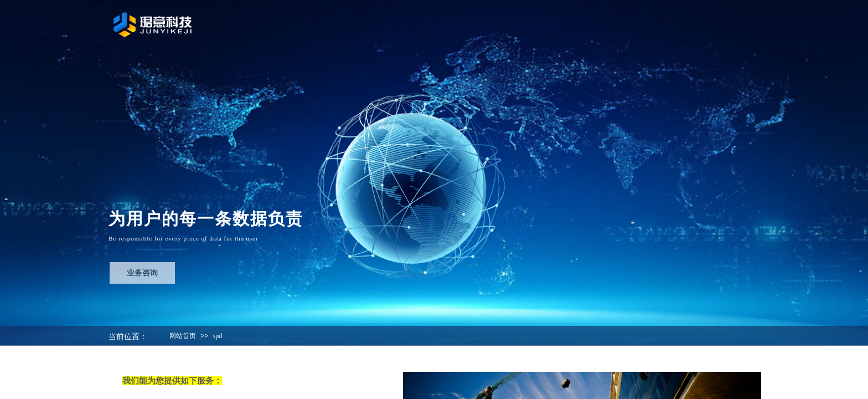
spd (218, 336)
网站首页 (183, 336)
